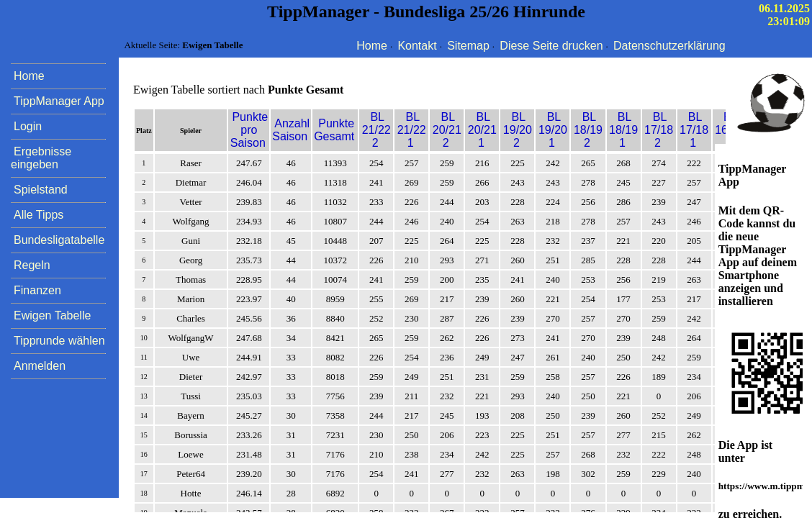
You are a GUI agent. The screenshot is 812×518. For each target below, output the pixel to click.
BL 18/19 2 (588, 130)
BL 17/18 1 (694, 130)
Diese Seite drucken (551, 46)
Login (28, 126)
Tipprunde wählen (59, 341)
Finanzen (37, 290)
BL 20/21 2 (447, 130)
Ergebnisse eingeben (41, 158)
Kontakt (417, 46)
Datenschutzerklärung (669, 46)
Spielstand (41, 190)
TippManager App (59, 101)
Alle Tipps (39, 215)
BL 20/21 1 (482, 130)
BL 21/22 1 (412, 130)
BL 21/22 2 (376, 130)
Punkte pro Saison (249, 130)
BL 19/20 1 (553, 130)
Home (372, 46)
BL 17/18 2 (659, 130)
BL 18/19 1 (623, 130)
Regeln (32, 265)
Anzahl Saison (291, 130)
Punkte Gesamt (334, 130)
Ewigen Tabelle (52, 315)
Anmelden (40, 366)
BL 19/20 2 (518, 130)
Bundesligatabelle (59, 240)
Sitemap (468, 46)
